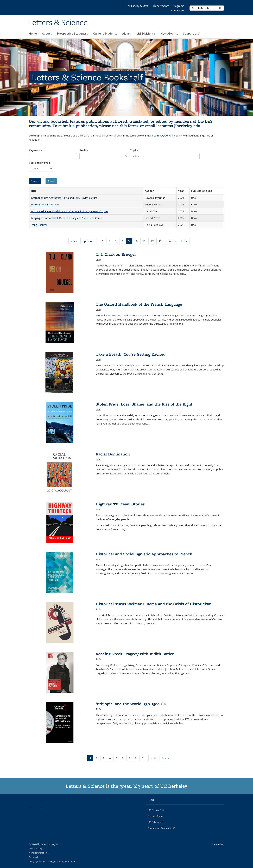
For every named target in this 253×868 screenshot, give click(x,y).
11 (145, 242)
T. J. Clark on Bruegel (116, 254)
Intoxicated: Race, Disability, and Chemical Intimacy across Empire (69, 211)
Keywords (35, 150)
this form (129, 126)
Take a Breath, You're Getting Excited (131, 354)
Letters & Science (58, 23)
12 (153, 242)
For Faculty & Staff (137, 6)
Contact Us (178, 10)
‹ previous (90, 242)
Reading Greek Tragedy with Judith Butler (135, 654)
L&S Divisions (146, 34)
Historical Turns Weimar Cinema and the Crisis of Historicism (154, 604)
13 (161, 242)
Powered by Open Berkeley (43, 844)
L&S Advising (155, 822)
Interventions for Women (45, 204)
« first (75, 242)
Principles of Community (161, 828)
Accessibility (36, 849)
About (47, 34)
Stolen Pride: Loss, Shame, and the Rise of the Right (144, 404)
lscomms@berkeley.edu (179, 126)
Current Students (105, 34)
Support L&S (191, 34)
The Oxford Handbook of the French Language (139, 304)
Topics (134, 150)
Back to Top (218, 844)
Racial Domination (113, 454)
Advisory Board (156, 816)
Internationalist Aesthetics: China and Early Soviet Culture (64, 198)
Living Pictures (39, 225)
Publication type (40, 163)
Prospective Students (73, 34)
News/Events (169, 34)
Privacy (33, 857)
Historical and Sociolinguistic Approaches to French (144, 554)
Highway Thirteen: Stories (120, 504)
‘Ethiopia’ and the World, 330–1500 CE (131, 704)
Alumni (127, 34)
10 (137, 242)
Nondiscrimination (39, 853)
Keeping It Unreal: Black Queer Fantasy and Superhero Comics (67, 218)
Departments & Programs (169, 6)
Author (84, 150)
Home (33, 34)
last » (185, 242)
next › (174, 242)
